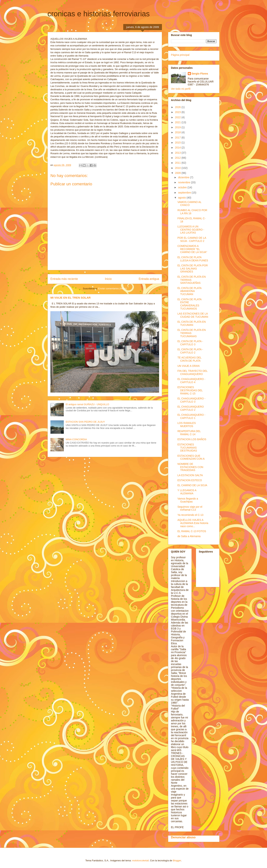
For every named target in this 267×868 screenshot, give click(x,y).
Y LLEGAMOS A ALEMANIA (187, 492)
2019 (178, 127)
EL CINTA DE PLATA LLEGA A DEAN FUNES (193, 259)
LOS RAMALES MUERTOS (187, 425)
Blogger (177, 860)
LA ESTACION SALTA (190, 475)
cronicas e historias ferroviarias (99, 14)
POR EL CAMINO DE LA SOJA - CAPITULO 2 (192, 239)
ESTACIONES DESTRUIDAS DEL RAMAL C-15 (190, 390)
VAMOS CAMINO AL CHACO (189, 204)
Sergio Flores (200, 74)
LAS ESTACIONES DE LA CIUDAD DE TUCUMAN (193, 315)
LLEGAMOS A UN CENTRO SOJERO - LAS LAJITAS (191, 230)
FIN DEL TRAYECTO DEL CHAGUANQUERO (192, 372)
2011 (178, 163)
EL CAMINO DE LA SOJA (192, 485)
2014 (178, 148)
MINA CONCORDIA (76, 439)
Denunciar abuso (183, 837)
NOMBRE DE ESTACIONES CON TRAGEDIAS (190, 467)
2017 (178, 138)
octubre (183, 187)
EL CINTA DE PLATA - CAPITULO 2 (190, 351)
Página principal (180, 55)
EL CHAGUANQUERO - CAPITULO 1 (191, 416)
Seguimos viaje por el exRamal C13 (190, 508)
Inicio (108, 279)
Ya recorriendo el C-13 (190, 515)
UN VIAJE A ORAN (188, 366)
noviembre (184, 182)
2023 (178, 112)
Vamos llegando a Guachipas (188, 500)
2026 (178, 107)
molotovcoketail (140, 860)
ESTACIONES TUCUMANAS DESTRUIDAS (187, 448)
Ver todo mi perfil (181, 89)
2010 (178, 168)
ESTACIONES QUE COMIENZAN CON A (191, 457)
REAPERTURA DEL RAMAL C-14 (189, 433)
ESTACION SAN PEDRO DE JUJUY (85, 422)
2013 (178, 153)
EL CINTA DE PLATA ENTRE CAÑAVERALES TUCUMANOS (189, 304)
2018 (178, 132)
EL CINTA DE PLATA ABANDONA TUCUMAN (189, 291)
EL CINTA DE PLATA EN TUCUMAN (192, 323)
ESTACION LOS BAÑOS (192, 439)
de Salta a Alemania (189, 536)
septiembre (185, 193)
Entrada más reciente (64, 279)
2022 (178, 117)
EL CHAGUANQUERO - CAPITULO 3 (191, 400)
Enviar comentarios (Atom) (112, 288)
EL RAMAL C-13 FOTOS (192, 531)
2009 (178, 173)
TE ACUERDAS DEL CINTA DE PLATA (189, 359)
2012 (178, 158)
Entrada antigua (149, 279)
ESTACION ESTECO (190, 480)
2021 (178, 122)
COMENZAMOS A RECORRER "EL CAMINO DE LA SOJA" (192, 249)
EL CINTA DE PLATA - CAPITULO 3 (190, 343)
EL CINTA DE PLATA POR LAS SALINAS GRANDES (193, 269)
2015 (178, 143)
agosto (182, 198)
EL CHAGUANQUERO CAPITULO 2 (191, 408)
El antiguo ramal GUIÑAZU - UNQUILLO (87, 404)
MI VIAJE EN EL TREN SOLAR (71, 298)
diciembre (184, 177)
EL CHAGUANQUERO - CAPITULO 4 (191, 381)
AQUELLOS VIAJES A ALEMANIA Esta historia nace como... (193, 523)
